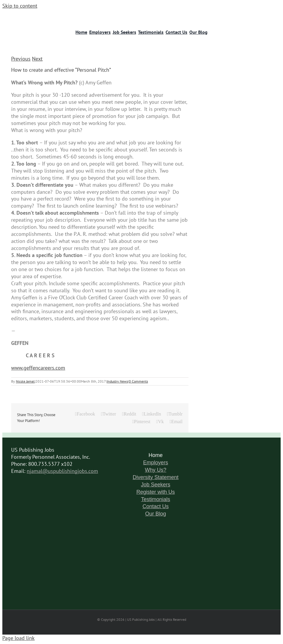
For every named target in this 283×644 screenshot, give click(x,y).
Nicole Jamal (25, 381)
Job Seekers (156, 485)
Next (37, 59)
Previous (21, 59)
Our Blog (155, 514)
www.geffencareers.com (38, 368)
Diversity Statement (156, 477)
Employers (155, 463)
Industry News (117, 381)
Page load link (18, 638)
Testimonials (155, 499)
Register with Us (155, 492)
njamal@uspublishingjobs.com (62, 471)
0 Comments (138, 381)
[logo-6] (37, 15)
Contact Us (155, 506)
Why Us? (155, 470)
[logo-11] (246, 15)
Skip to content (20, 6)
